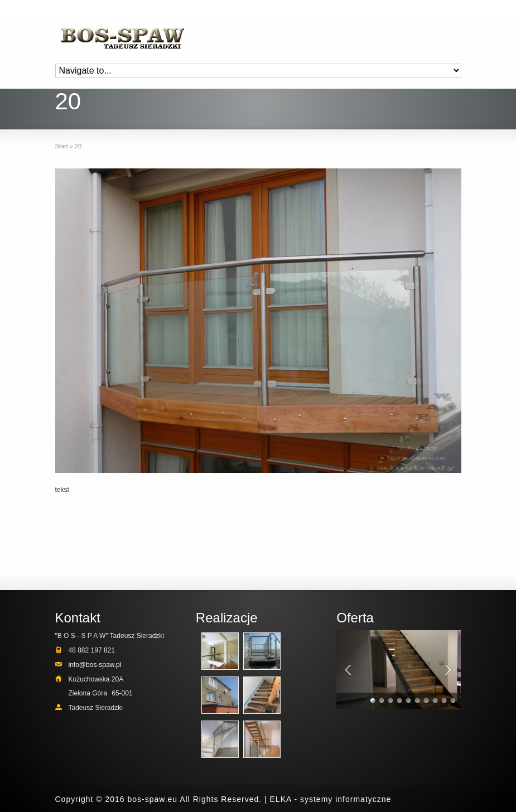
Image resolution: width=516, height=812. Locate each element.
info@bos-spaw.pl (95, 665)
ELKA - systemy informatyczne (331, 799)
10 (454, 702)
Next (450, 670)
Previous (348, 670)
